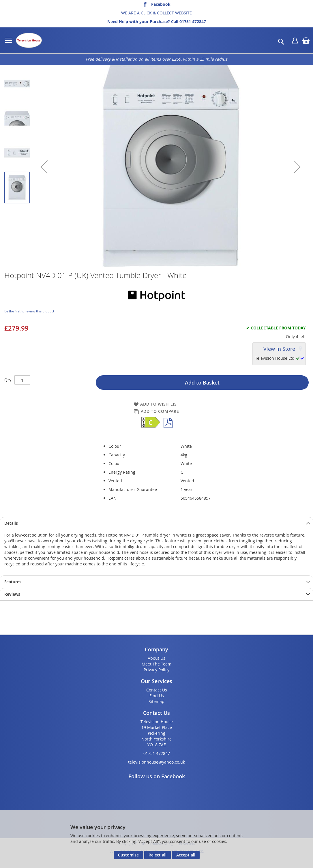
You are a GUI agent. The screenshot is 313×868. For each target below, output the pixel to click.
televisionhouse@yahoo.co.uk (156, 762)
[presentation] (156, 523)
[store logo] (29, 40)
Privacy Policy (156, 670)
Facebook (161, 4)
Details (11, 523)
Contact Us (157, 690)
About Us (156, 658)
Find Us (157, 696)
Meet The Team (156, 664)
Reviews (12, 594)
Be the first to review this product (29, 311)
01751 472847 (193, 21)
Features (13, 582)
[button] (44, 167)
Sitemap (156, 701)
